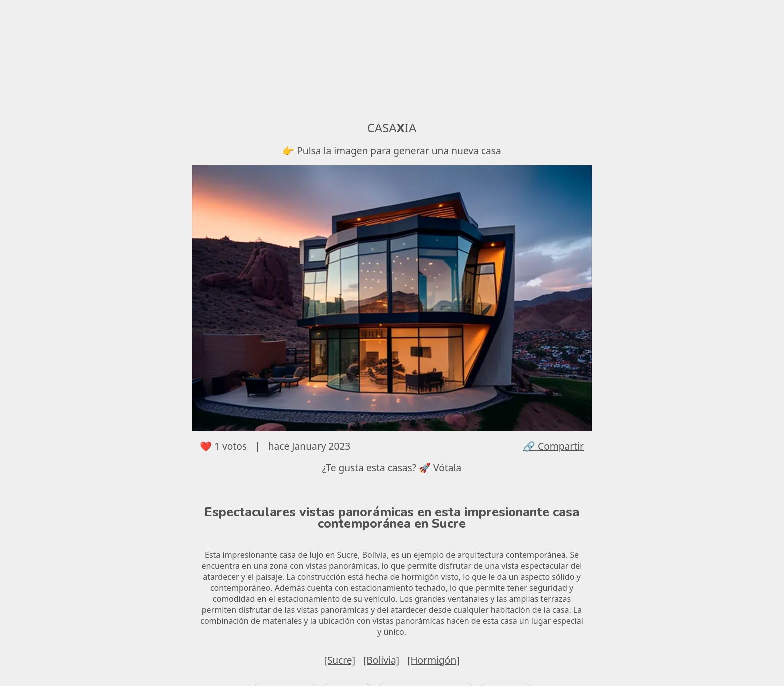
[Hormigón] (434, 660)
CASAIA (392, 127)
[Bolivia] (381, 660)
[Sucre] (340, 660)
